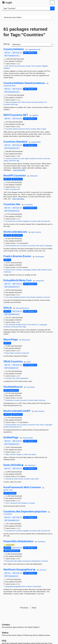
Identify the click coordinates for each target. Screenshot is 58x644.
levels (33, 297)
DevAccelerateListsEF (17, 411)
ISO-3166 (16, 378)
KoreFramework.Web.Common (22, 487)
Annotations (13, 102)
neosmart (43, 570)
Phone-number (31, 129)
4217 (37, 325)
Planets (44, 270)
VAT (7, 66)
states (26, 454)
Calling (34, 270)
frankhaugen (40, 257)
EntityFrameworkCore (11, 427)
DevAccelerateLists (15, 232)
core (7, 297)
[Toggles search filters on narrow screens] (52, 17)
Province (30, 400)
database (26, 221)
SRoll (29, 362)
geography (9, 586)
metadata (16, 297)
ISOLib (8, 308)
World (15, 129)
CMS (20, 503)
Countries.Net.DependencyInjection (25, 512)
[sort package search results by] (32, 44)
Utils (15, 561)
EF (20, 427)
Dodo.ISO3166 (12, 465)
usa (30, 454)
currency (39, 158)
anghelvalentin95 (34, 49)
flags (12, 353)
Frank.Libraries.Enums (17, 256)
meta (11, 297)
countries (14, 158)
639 (29, 325)
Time (37, 246)
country (8, 158)
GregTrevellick (28, 438)
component (25, 353)
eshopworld (40, 281)
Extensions (27, 561)
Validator (45, 66)
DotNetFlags (11, 437)
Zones (42, 246)
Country (17, 400)
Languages (48, 246)
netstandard (24, 378)
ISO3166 (12, 325)
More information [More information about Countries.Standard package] (19, 170)
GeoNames (10, 400)
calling (6, 161)
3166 (33, 325)
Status (5, 633)
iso (19, 158)
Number (28, 66)
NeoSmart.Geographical (18, 570)
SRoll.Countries (13, 361)
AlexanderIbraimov (22, 308)
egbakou (35, 115)
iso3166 (8, 479)
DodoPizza (32, 465)
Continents (21, 129)
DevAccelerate (11, 246)
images (19, 454)
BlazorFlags (11, 340)
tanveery (38, 232)
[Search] (52, 8)
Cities (38, 129)
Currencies (31, 246)
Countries (38, 66)
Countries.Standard (15, 142)
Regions (25, 503)
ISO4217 (24, 325)
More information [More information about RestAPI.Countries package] (18, 199)
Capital (43, 129)
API (19, 189)
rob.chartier (31, 387)
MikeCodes (26, 340)
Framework (13, 503)
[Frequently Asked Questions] (4, 641)
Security (22, 66)
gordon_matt (8, 490)
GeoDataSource (13, 387)
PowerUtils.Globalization (18, 541)
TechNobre (41, 542)
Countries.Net (12, 204)
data (39, 221)
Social (16, 66)
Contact (6, 625)
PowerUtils (9, 561)
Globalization (36, 561)
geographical (18, 586)
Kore (7, 503)
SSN (11, 66)
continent (33, 158)
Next (34, 608)
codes (37, 479)
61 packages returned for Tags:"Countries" (25, 32)
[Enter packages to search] (26, 8)
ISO (7, 325)
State (36, 400)
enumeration (37, 586)
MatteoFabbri (36, 142)
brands (23, 297)
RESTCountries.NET (16, 115)
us (23, 454)
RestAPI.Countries (15, 176)
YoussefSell (28, 205)
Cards (49, 270)
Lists (18, 246)
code (22, 158)
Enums (8, 270)
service (28, 297)
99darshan (34, 176)
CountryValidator (14, 49)
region (27, 158)
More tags (14, 104)
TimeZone (42, 400)
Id (13, 66)
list (49, 221)
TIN (33, 66)
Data (7, 102)
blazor (8, 353)
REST (8, 189)
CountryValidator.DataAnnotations (24, 83)
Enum (13, 270)
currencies (47, 158)
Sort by (7, 44)
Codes (39, 270)
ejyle (33, 232)
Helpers (20, 561)
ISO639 (18, 325)
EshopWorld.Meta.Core (18, 280)
